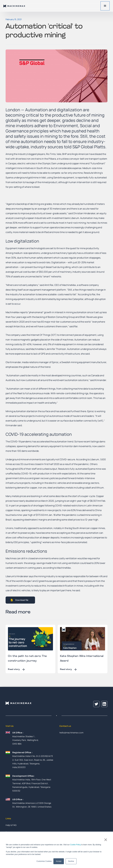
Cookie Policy (75, 845)
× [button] (106, 840)
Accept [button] (59, 861)
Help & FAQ (11, 825)
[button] (105, 6)
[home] (14, 6)
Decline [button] (71, 861)
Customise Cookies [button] (44, 861)
